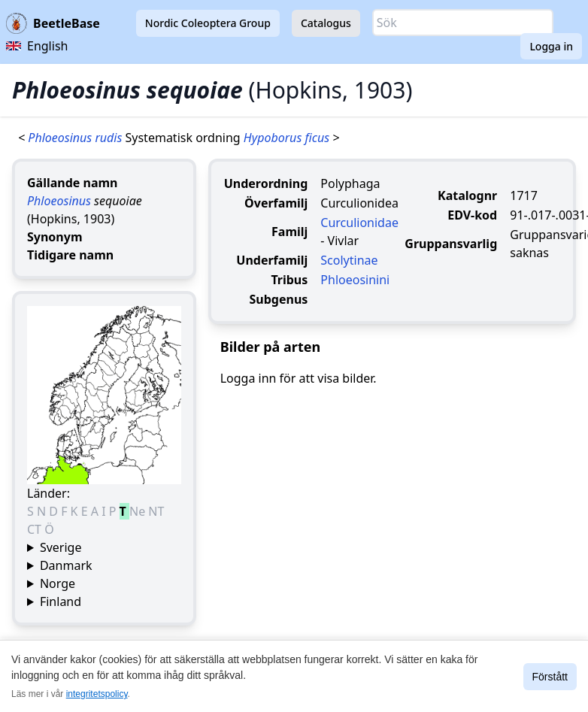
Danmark (66, 565)
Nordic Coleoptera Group (208, 23)
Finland (61, 601)
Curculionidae (359, 223)
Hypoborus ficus (288, 138)
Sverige (61, 547)
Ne (139, 511)
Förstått (550, 677)
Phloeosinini (355, 280)
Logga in (551, 46)
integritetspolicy (97, 694)
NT (156, 511)
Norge (58, 583)
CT (36, 529)
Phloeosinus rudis (76, 138)
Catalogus (326, 23)
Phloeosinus (59, 201)
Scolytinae (349, 260)
